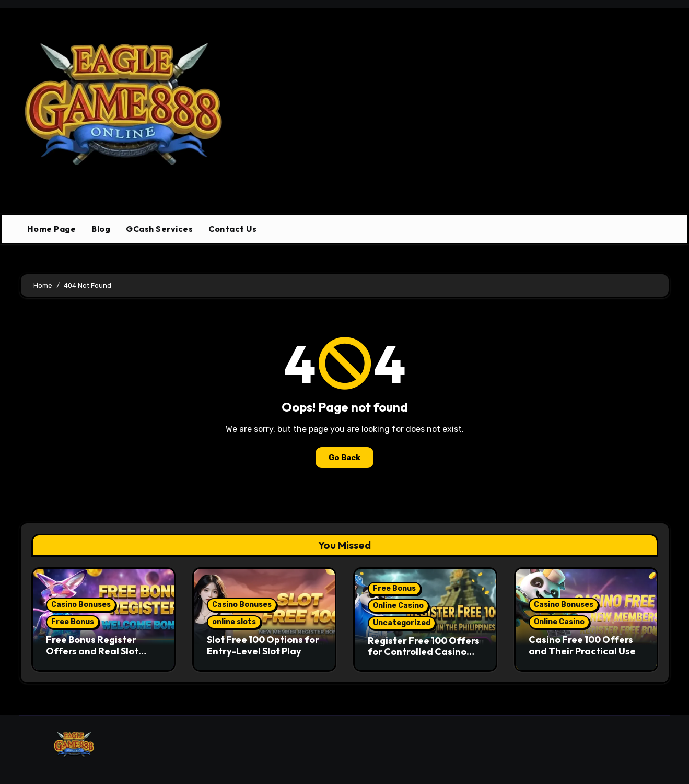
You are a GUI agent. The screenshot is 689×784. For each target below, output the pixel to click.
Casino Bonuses (81, 605)
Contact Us (232, 229)
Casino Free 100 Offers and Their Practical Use (582, 645)
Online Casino (398, 606)
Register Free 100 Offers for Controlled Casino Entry (424, 652)
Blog (101, 229)
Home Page (52, 229)
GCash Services (159, 229)
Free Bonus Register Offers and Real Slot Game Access (92, 651)
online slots (234, 622)
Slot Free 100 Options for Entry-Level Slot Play (263, 645)
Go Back (344, 458)
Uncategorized (402, 623)
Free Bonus (73, 622)
